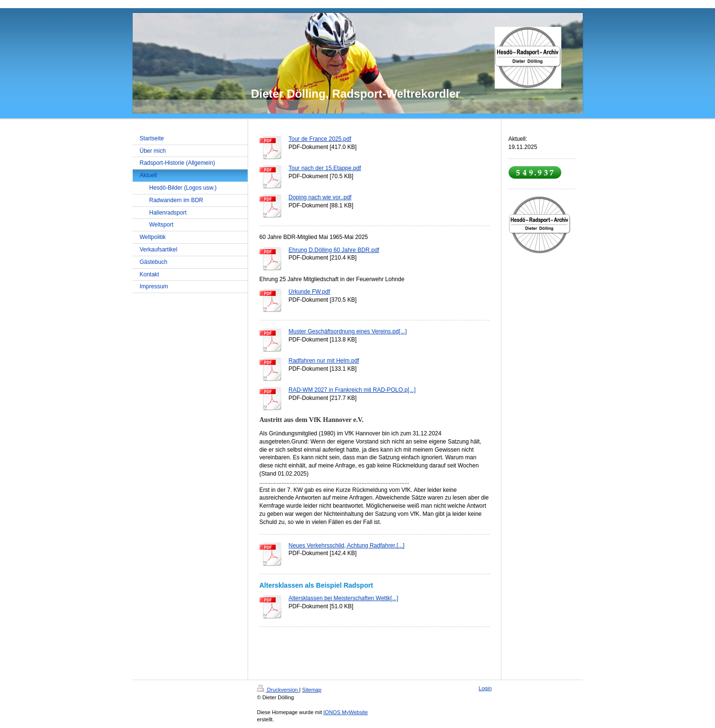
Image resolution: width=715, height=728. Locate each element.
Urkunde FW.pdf (310, 292)
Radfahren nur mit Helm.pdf (324, 361)
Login (485, 688)
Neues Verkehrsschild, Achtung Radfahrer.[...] (347, 546)
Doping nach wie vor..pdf (320, 197)
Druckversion (278, 690)
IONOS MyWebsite (346, 712)
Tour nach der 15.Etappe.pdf (325, 168)
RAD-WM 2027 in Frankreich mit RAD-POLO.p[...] (352, 390)
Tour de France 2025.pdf (320, 139)
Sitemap (312, 690)
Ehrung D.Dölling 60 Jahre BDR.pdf (334, 250)
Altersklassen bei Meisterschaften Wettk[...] (344, 598)
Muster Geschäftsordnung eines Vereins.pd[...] (348, 331)
